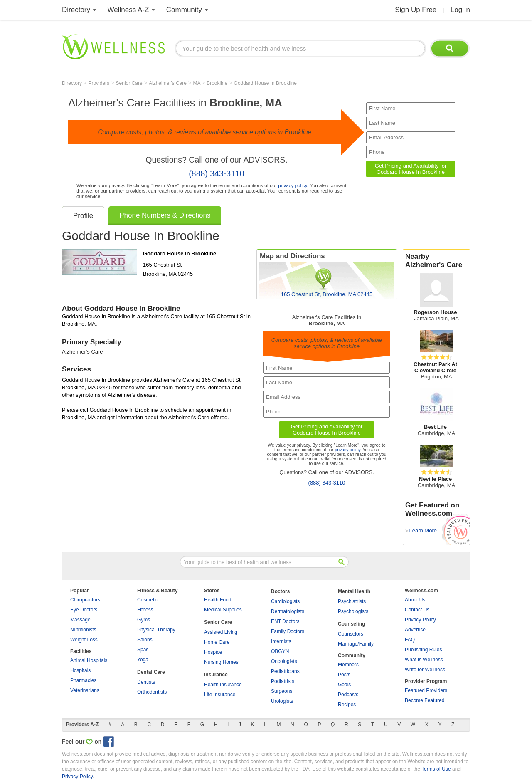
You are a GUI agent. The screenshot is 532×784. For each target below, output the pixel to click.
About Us (415, 600)
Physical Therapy (156, 630)
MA (197, 83)
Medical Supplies (223, 610)
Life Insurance (220, 695)
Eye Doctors (84, 610)
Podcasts (348, 695)
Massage (80, 620)
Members (348, 665)
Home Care (217, 642)
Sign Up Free (416, 10)
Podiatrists (283, 681)
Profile (83, 216)
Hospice (213, 652)
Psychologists (353, 611)
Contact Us (417, 610)
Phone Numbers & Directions (165, 215)
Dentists (146, 682)
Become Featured (425, 700)
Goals (344, 685)
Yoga (143, 660)
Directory (76, 10)
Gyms (144, 620)
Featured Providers (426, 690)
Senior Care (130, 83)
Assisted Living (221, 632)
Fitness (145, 610)
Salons (145, 640)
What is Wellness (424, 660)
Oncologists (284, 661)
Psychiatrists (352, 601)
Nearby (436, 261)
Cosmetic (148, 600)
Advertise (415, 630)
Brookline (218, 83)
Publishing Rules (423, 650)
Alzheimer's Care (168, 83)
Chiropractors (85, 600)
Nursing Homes (221, 662)
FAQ (410, 640)
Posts (344, 675)
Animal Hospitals (89, 660)
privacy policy (292, 185)
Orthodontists (152, 692)
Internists (281, 641)
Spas (143, 650)
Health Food (218, 600)
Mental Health (354, 591)
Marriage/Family (356, 644)
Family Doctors (288, 631)
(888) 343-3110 (216, 173)
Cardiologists (285, 601)
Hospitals (80, 670)
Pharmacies (83, 680)
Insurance (216, 675)
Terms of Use (436, 769)
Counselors (351, 634)
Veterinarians (85, 690)
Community (184, 10)
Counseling (351, 624)
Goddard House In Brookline (265, 83)
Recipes (347, 705)
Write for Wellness (425, 670)
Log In (460, 10)
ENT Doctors (285, 621)
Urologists (282, 701)
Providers (99, 83)
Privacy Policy (420, 620)
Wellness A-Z (128, 10)
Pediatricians (285, 671)
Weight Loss (84, 640)
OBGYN (280, 651)
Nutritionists (83, 630)
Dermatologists (288, 611)
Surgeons (282, 691)
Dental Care (151, 672)
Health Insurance (223, 685)
